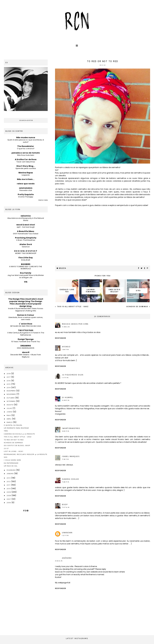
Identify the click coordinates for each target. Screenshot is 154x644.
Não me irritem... (26, 179)
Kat (69, 583)
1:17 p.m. (65, 378)
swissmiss (26, 216)
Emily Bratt (26, 260)
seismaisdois (26, 188)
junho (10, 412)
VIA (26, 282)
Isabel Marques (71, 456)
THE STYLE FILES (26, 330)
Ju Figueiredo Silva (73, 375)
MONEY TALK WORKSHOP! (26, 253)
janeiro (10, 474)
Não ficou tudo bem (26, 155)
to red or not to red (14, 440)
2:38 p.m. (66, 400)
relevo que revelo (26, 184)
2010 (9, 489)
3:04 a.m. (59, 561)
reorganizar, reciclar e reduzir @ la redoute (26, 454)
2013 (9, 478)
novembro (12, 394)
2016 (9, 381)
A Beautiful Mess (26, 231)
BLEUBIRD (26, 264)
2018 (9, 374)
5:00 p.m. (66, 431)
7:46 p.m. (66, 482)
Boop (65, 504)
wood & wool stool (26, 225)
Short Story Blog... (26, 166)
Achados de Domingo (138, 307)
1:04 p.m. (66, 350)
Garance (26, 247)
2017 (9, 377)
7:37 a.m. (66, 507)
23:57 (6, 448)
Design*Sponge (26, 339)
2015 (9, 384)
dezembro (11, 391)
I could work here (12, 460)
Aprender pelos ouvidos (26, 168)
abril (9, 419)
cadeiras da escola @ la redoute (19, 434)
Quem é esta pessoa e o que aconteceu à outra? (26, 141)
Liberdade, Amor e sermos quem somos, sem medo (26, 318)
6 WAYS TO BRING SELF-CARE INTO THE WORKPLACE (26, 268)
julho (10, 408)
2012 (9, 481)
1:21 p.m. (66, 535)
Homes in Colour (26, 315)
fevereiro (11, 470)
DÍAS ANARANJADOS (26, 348)
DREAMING (26, 346)
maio (9, 415)
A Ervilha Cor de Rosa (26, 159)
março (10, 422)
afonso (66, 347)
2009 (9, 492)
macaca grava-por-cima (75, 324)
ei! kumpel (68, 397)
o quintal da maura (13, 425)
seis (6, 457)
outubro (11, 398)
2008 (9, 495)
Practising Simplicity (26, 238)
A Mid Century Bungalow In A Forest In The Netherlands (26, 334)
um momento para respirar (16, 428)
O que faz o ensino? (26, 149)
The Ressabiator (26, 146)
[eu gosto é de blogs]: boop (17, 445)
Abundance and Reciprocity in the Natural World (26, 219)
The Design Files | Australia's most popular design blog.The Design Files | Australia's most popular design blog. (26, 303)
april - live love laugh (26, 227)
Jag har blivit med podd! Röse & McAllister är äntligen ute (26, 276)
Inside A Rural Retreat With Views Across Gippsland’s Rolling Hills (26, 310)
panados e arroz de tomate (26, 153)
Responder (61, 338)
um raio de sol (11, 466)
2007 (9, 499)
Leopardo (26, 175)
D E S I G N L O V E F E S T (26, 251)
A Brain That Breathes (26, 240)
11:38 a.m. (66, 327)
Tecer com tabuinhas (26, 162)
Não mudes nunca (26, 137)
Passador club (26, 190)
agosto (10, 405)
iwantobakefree (71, 428)
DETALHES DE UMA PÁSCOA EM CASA (26, 326)
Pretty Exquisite (26, 194)
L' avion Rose (26, 324)
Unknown (67, 533)
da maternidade (11, 463)
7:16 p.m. (66, 459)
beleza (62, 268)
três (6, 431)
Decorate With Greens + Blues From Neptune (26, 356)
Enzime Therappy (26, 197)
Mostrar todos (43, 200)
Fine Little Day (26, 258)
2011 (9, 485)
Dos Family (26, 273)
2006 (9, 503)
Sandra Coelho (71, 479)
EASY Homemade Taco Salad (26, 234)
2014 (9, 388)
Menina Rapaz (26, 173)
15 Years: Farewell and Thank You (26, 342)
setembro (11, 401)
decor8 (26, 352)
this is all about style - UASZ (72, 307)
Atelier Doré (26, 244)
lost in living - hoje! (14, 451)
